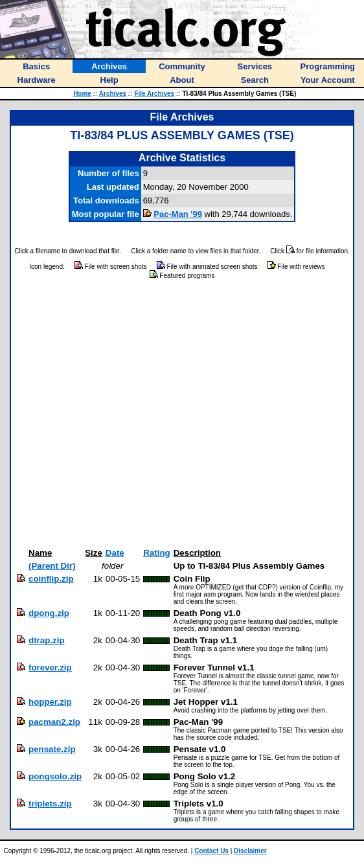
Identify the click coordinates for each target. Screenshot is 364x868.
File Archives (154, 94)
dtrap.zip (47, 640)
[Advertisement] (121, 414)
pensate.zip (52, 749)
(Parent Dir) (52, 566)
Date (115, 553)
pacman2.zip (54, 722)
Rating (156, 553)
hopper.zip (50, 702)
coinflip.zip (51, 579)
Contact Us (211, 851)
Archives (113, 94)
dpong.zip (49, 613)
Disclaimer (250, 851)
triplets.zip (50, 804)
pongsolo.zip (55, 776)
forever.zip (50, 668)
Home (82, 94)
